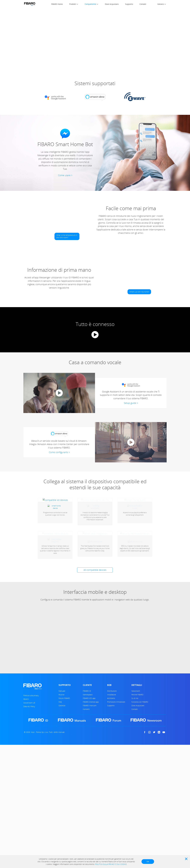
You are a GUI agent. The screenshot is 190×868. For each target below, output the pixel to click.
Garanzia (62, 766)
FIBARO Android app (91, 762)
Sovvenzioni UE (29, 763)
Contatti (143, 4)
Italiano (161, 4)
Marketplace (88, 755)
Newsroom (136, 751)
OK (148, 862)
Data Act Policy (29, 767)
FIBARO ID (87, 751)
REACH (26, 760)
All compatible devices (95, 630)
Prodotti (73, 4)
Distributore (112, 751)
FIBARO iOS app (89, 759)
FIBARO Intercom (90, 766)
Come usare (64, 175)
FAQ (60, 762)
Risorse (61, 755)
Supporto (129, 4)
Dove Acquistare (112, 4)
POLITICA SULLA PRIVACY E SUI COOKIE (111, 864)
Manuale (62, 751)
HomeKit (86, 770)
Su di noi (135, 759)
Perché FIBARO (137, 755)
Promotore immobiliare (116, 762)
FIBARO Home (57, 4)
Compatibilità (90, 4)
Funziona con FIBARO (140, 762)
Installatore (112, 755)
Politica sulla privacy (31, 756)
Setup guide (130, 403)
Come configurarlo (58, 452)
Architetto (111, 759)
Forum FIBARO (64, 759)
